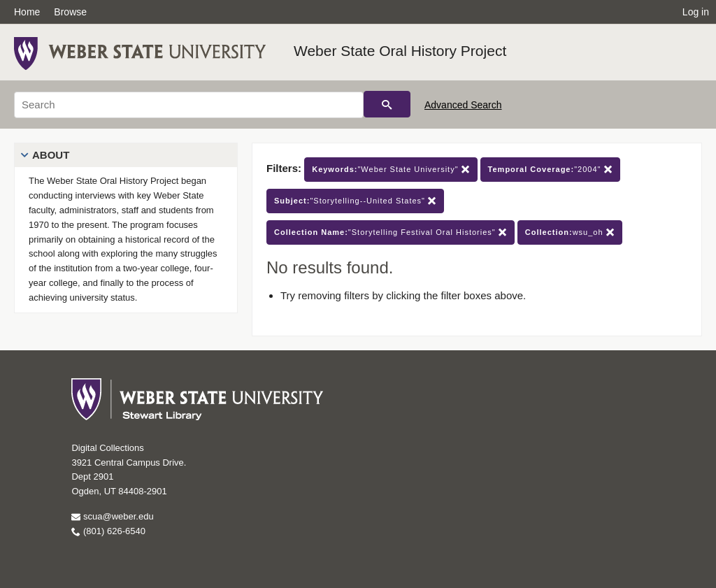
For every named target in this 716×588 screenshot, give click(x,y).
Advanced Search (463, 105)
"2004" (550, 170)
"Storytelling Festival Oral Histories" (391, 232)
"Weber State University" (391, 170)
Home (27, 12)
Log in (696, 12)
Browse (70, 12)
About (51, 155)
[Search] (189, 105)
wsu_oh (570, 232)
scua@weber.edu (112, 516)
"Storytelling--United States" (355, 201)
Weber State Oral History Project (400, 51)
